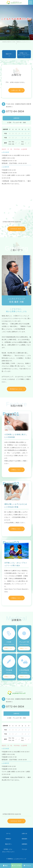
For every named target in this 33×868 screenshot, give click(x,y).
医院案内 (25, 839)
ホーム (8, 833)
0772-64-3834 (15, 111)
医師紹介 (8, 839)
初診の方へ (9, 844)
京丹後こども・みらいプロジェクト (9, 850)
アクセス (28, 866)
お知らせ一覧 (16, 90)
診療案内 (25, 844)
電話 (5, 866)
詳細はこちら (16, 470)
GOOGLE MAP (16, 229)
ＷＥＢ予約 (17, 866)
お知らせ (25, 833)
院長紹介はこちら (16, 389)
